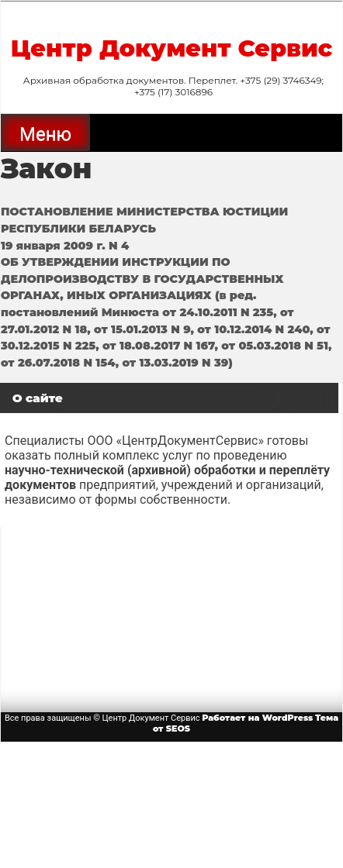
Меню (45, 134)
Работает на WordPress (257, 718)
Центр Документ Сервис (172, 48)
